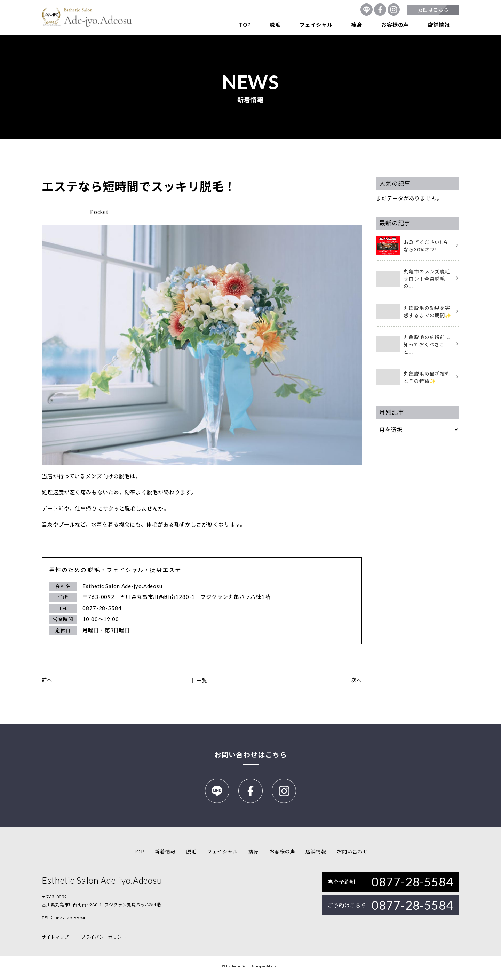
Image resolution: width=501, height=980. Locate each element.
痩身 (357, 25)
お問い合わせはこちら (251, 755)
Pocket (99, 212)
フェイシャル (316, 25)
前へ (47, 680)
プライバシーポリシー (104, 940)
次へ (357, 680)
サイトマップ (55, 940)
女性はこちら (433, 10)
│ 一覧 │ (202, 680)
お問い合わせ (352, 855)
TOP (245, 25)
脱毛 (275, 25)
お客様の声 (395, 25)
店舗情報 (439, 25)
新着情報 (165, 855)
